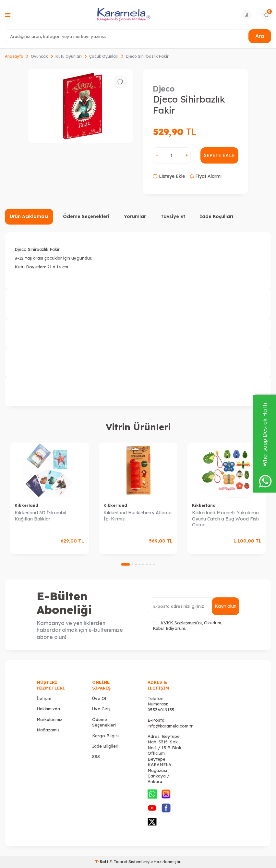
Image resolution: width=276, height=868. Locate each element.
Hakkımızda (48, 709)
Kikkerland (26, 505)
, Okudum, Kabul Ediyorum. (187, 625)
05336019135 (161, 710)
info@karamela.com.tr (170, 726)
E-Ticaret (119, 862)
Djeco (164, 89)
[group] (81, 106)
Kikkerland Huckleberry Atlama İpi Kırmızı (138, 516)
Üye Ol (99, 698)
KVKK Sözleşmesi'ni (181, 623)
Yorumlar (135, 216)
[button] (126, 564)
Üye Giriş (101, 709)
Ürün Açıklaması (29, 216)
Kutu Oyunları (69, 56)
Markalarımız (49, 719)
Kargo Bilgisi (105, 736)
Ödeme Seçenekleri (86, 216)
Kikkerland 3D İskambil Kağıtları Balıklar (40, 516)
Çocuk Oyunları (104, 56)
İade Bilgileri (105, 746)
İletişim (44, 698)
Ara (260, 36)
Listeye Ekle (169, 176)
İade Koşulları (216, 216)
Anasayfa (14, 56)
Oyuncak (39, 56)
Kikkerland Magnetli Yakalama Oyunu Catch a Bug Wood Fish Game (225, 519)
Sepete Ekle (219, 155)
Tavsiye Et (173, 216)
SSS (96, 756)
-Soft (102, 862)
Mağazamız (48, 730)
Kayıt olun (226, 606)
